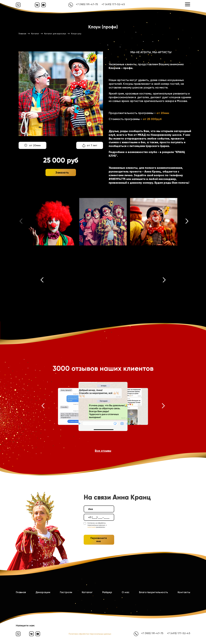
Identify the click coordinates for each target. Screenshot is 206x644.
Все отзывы (103, 451)
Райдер (107, 592)
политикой (91, 527)
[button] (187, 222)
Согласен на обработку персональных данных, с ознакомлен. (97, 525)
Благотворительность (154, 592)
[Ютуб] (43, 5)
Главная (21, 592)
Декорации (43, 592)
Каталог (87, 592)
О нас (126, 592)
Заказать (62, 172)
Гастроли (66, 592)
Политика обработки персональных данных (90, 634)
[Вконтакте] (37, 5)
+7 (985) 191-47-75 (87, 4)
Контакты (184, 592)
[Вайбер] (18, 5)
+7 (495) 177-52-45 (113, 4)
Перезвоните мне (99, 540)
